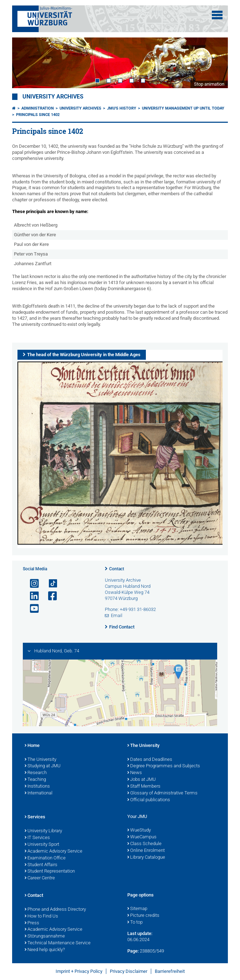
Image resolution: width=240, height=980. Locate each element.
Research (36, 773)
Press (32, 923)
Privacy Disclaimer (129, 971)
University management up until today (183, 108)
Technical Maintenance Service (58, 943)
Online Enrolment (146, 851)
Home (32, 746)
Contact (117, 569)
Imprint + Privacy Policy (79, 971)
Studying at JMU (43, 766)
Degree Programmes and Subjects (164, 766)
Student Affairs (41, 865)
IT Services (37, 838)
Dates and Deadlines (150, 760)
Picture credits (143, 916)
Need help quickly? (45, 950)
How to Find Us (41, 916)
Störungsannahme (45, 936)
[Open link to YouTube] (31, 609)
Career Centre (40, 878)
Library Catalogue (146, 858)
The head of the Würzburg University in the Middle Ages (84, 355)
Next (215, 63)
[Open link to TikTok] (50, 584)
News (135, 773)
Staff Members (144, 787)
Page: (133, 951)
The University (40, 760)
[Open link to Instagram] (31, 584)
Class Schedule (144, 844)
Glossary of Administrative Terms (162, 793)
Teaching (35, 780)
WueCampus (142, 837)
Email (117, 615)
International (39, 793)
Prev (25, 63)
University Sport (42, 845)
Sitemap (137, 909)
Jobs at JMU (142, 780)
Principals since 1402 (38, 115)
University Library (43, 831)
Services (35, 817)
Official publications (149, 800)
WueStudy (139, 830)
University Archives (53, 97)
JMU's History (122, 108)
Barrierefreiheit (170, 971)
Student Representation (50, 872)
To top (135, 923)
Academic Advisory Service (53, 852)
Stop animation (209, 84)
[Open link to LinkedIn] (31, 596)
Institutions (37, 787)
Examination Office (45, 858)
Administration (38, 108)
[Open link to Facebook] (50, 596)
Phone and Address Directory (55, 910)
